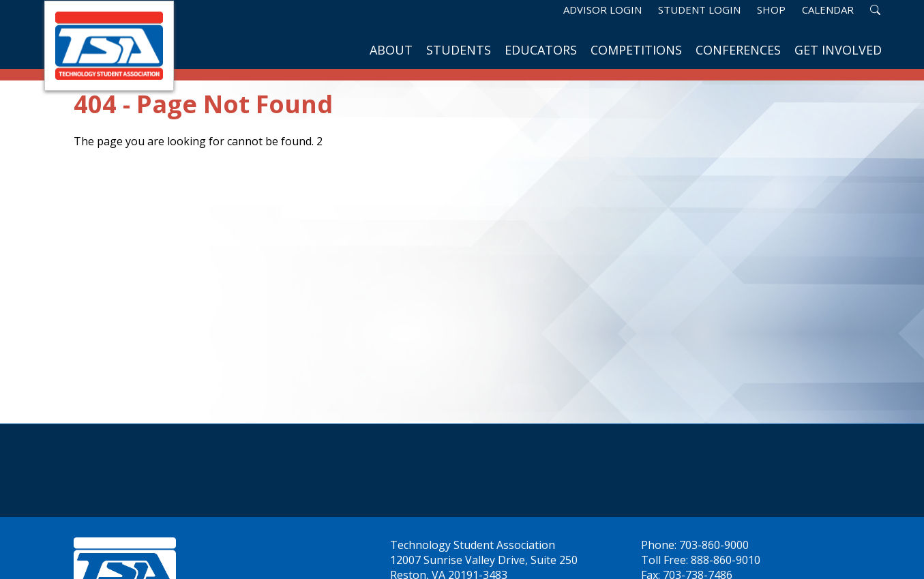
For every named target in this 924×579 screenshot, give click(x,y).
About (391, 50)
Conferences (738, 50)
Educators (541, 50)
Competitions (636, 50)
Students (459, 50)
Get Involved (838, 50)
